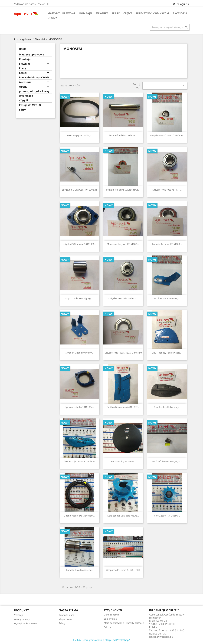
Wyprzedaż (26, 96)
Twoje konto (113, 610)
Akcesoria (180, 13)
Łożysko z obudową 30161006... (79, 244)
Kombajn (86, 13)
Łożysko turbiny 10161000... (167, 244)
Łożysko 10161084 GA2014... (123, 298)
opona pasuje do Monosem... (79, 516)
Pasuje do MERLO (30, 105)
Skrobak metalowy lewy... (167, 298)
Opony (52, 18)
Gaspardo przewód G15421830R (123, 570)
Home (23, 49)
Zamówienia (110, 619)
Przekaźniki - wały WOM (152, 13)
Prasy (116, 13)
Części (128, 13)
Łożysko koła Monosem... (79, 570)
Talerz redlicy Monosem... (123, 461)
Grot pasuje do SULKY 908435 (79, 461)
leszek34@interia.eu (161, 637)
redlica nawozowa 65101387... (123, 407)
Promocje (18, 615)
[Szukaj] (170, 27)
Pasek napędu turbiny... (79, 135)
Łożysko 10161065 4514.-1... (167, 190)
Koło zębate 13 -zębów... (167, 516)
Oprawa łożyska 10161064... (79, 407)
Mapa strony (65, 619)
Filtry (22, 110)
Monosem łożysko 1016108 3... (123, 244)
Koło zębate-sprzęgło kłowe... (123, 516)
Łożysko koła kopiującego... (79, 298)
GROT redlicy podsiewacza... (167, 353)
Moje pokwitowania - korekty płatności (124, 623)
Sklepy (62, 623)
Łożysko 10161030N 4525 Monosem (123, 353)
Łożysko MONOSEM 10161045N (167, 135)
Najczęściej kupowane (25, 623)
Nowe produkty (22, 619)
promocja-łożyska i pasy (34, 91)
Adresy (108, 627)
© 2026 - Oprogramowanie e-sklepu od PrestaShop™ (101, 640)
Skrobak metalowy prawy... (79, 353)
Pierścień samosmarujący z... (167, 461)
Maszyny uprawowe (62, 13)
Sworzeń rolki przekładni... (123, 135)
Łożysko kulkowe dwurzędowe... (123, 190)
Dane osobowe (112, 615)
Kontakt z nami (67, 615)
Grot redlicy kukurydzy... (167, 407)
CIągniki (24, 100)
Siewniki (102, 13)
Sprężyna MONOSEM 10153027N (79, 190)
